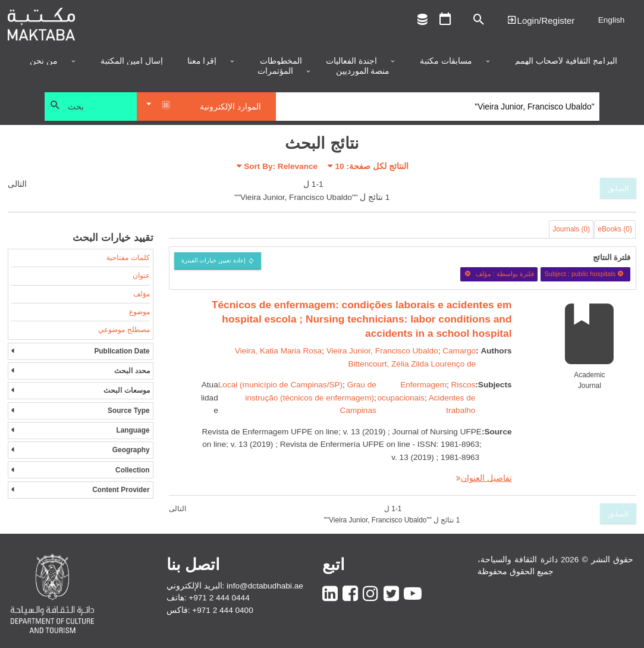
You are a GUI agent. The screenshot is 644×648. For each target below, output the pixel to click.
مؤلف (142, 294)
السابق (618, 189)
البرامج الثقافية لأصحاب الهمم (566, 61)
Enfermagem (423, 385)
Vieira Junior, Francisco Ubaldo (382, 351)
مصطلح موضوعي (124, 330)
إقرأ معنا (202, 61)
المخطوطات (281, 61)
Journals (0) (571, 229)
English (612, 20)
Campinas (358, 410)
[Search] (438, 107)
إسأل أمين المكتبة (132, 61)
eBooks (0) (615, 229)
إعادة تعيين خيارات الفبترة (214, 260)
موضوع (139, 312)
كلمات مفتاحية (128, 258)
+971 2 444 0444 (219, 598)
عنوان (141, 276)
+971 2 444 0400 (222, 610)
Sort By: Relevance (281, 166)
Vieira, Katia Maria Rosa (278, 351)
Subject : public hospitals (586, 274)
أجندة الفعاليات (351, 61)
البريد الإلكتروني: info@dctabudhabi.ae (235, 586)
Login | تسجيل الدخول (541, 20)
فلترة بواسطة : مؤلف (499, 274)
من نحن (44, 61)
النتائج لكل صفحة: (372, 166)
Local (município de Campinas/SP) (280, 385)
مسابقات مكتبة (446, 61)
